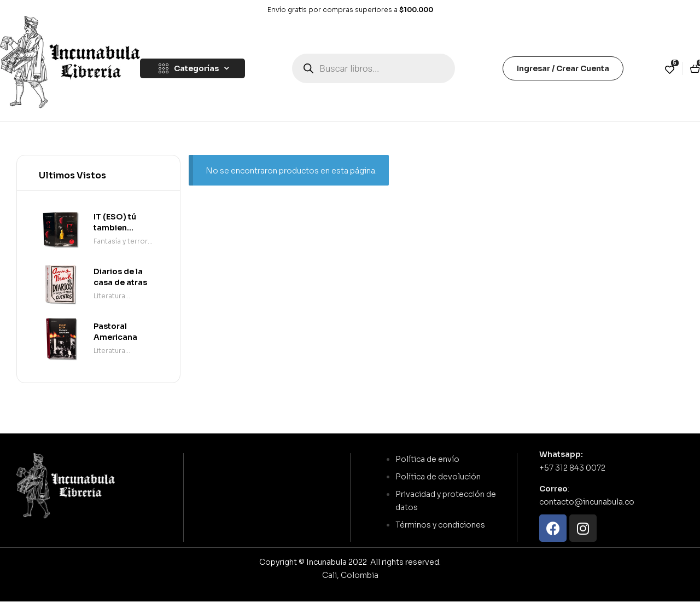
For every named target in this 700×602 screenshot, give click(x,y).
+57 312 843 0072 (572, 468)
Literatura (109, 296)
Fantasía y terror (121, 241)
